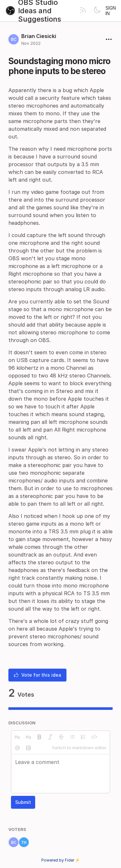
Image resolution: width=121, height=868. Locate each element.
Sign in (111, 11)
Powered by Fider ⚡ (61, 860)
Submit (23, 802)
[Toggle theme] (97, 11)
